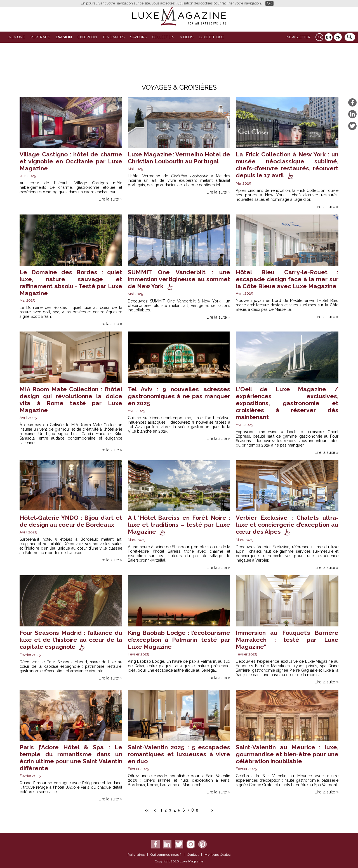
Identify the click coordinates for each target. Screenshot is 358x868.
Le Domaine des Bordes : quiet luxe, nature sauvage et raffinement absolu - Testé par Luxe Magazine (71, 283)
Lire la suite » (110, 199)
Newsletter (298, 37)
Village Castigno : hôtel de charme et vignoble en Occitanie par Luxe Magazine (71, 161)
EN (329, 37)
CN (338, 37)
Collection (163, 37)
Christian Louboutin (191, 176)
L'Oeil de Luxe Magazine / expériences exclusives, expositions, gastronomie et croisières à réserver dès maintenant (287, 403)
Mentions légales (217, 855)
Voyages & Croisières (179, 87)
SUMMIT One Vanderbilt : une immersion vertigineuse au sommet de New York (179, 279)
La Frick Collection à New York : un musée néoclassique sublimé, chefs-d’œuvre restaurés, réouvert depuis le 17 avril (287, 165)
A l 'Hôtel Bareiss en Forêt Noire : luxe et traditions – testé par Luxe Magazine (179, 525)
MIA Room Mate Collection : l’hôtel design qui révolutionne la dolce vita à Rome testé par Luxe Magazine (71, 400)
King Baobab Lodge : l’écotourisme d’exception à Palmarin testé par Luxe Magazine (179, 640)
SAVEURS (138, 37)
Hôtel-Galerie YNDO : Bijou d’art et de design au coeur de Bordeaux (71, 521)
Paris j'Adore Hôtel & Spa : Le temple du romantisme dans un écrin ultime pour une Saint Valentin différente (71, 758)
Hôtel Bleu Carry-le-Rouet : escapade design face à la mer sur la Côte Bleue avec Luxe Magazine (287, 279)
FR (320, 37)
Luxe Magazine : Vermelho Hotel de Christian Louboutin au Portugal (179, 158)
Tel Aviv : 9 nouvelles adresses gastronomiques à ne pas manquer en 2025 (179, 396)
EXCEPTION (87, 37)
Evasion (64, 37)
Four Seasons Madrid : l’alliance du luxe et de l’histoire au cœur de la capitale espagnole (71, 640)
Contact (193, 855)
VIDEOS (187, 37)
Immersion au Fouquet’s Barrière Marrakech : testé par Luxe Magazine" (287, 640)
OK (269, 3)
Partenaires (136, 855)
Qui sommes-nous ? (166, 855)
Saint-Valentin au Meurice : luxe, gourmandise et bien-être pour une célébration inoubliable (287, 754)
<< (147, 810)
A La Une (17, 37)
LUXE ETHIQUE (211, 37)
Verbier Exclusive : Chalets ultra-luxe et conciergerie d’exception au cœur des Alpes (287, 525)
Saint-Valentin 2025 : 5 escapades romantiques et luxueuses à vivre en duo (179, 754)
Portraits (40, 37)
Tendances (114, 37)
